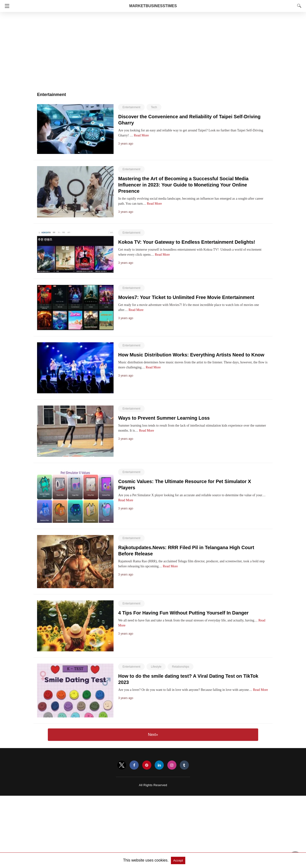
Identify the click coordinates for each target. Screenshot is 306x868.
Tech (154, 107)
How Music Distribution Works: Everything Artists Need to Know (191, 355)
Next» (153, 735)
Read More (141, 135)
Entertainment (131, 107)
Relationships (180, 667)
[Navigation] (6, 6)
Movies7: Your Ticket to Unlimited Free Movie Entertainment (186, 297)
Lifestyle (156, 667)
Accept (178, 860)
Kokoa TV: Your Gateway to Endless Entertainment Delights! (187, 242)
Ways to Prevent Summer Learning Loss (164, 418)
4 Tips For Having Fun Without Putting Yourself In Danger (183, 613)
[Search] (298, 6)
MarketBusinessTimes (153, 6)
